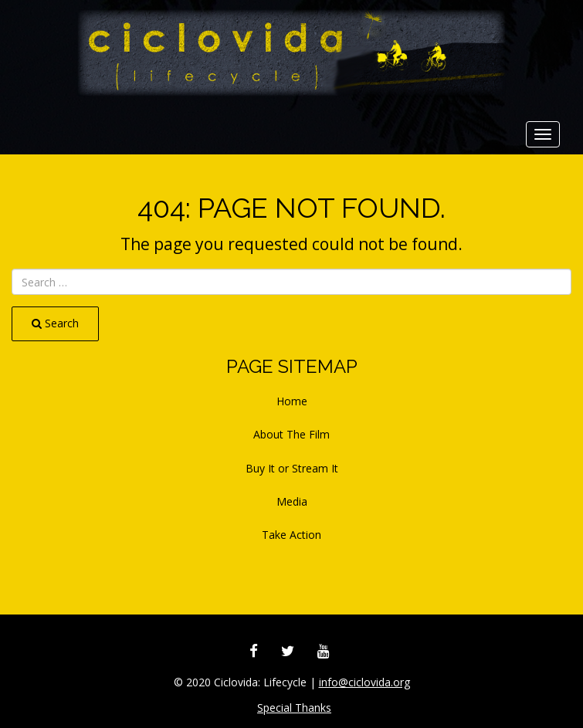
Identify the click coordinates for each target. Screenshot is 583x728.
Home (292, 401)
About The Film (291, 434)
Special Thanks (294, 708)
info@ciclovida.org (364, 682)
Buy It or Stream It (292, 468)
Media (292, 501)
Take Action (291, 535)
